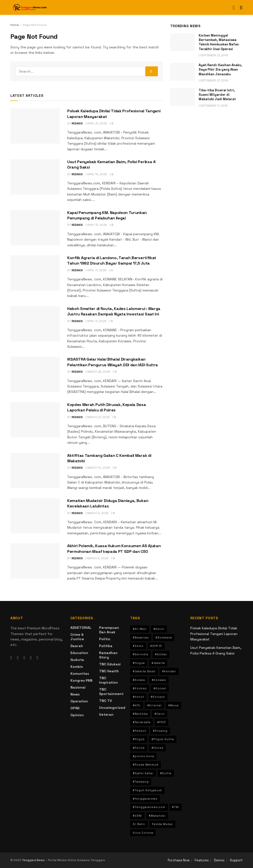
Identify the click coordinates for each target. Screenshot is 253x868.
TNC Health (109, 671)
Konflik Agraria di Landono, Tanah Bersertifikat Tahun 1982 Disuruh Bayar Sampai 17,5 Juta (112, 260)
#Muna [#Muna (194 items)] (173, 705)
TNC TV (105, 701)
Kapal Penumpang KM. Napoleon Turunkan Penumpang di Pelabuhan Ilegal (107, 215)
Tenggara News (34, 860)
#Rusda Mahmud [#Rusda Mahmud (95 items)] (146, 765)
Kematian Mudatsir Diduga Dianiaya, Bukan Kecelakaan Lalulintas (108, 503)
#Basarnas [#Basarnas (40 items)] (141, 637)
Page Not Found (35, 25)
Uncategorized (112, 708)
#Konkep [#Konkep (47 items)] (140, 688)
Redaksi (77, 123)
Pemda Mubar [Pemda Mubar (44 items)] (162, 824)
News (75, 694)
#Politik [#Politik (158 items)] (139, 748)
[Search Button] (152, 71)
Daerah (77, 646)
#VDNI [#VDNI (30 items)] (137, 816)
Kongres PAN (81, 680)
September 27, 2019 (213, 55)
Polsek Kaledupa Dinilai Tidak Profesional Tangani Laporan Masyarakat (214, 634)
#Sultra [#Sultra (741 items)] (166, 773)
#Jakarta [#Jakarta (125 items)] (158, 663)
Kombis (77, 667)
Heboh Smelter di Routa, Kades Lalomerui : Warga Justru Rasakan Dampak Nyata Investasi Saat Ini (114, 311)
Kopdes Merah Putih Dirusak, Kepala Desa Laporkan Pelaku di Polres (107, 407)
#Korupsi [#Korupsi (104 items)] (158, 697)
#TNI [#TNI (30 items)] (176, 807)
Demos (219, 860)
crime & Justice (77, 637)
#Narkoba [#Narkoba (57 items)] (140, 714)
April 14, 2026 (96, 174)
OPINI (75, 708)
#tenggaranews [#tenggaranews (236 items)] (145, 799)
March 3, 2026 (97, 558)
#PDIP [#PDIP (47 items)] (161, 722)
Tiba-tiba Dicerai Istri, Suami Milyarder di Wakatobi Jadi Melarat (217, 95)
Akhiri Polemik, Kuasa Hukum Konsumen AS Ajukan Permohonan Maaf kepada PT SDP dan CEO (114, 549)
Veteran (106, 714)
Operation (79, 701)
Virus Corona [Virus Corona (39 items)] (143, 833)
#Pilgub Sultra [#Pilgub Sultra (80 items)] (163, 739)
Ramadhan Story (108, 655)
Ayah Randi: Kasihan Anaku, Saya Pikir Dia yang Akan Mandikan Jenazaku (220, 69)
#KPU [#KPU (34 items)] (137, 705)
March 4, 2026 (97, 513)
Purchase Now (179, 860)
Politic (105, 639)
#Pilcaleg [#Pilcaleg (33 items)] (160, 731)
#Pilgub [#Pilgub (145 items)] (139, 739)
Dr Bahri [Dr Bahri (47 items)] (139, 824)
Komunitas (80, 674)
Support (236, 860)
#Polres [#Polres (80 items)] (157, 748)
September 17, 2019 (213, 106)
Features (202, 860)
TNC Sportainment (111, 692)
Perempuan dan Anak (109, 630)
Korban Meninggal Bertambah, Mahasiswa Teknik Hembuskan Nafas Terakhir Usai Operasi (219, 42)
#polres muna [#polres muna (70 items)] (143, 756)
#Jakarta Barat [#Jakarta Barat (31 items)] (144, 671)
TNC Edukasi (110, 664)
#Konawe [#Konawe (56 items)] (159, 680)
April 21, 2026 (96, 123)
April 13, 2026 (96, 225)
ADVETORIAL (81, 628)
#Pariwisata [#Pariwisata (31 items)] (142, 722)
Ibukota (77, 660)
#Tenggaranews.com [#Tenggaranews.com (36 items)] (149, 807)
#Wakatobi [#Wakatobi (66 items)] (157, 816)
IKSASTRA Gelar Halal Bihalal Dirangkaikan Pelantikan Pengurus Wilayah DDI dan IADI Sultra (113, 362)
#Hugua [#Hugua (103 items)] (139, 663)
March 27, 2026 (98, 417)
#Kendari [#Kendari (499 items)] (169, 671)
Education (79, 653)
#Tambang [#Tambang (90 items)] (141, 782)
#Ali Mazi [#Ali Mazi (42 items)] (140, 629)
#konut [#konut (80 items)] (138, 697)
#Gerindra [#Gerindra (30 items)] (140, 654)
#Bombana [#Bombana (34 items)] (164, 637)
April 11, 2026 (96, 270)
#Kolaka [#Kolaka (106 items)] (139, 680)
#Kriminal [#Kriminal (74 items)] (154, 705)
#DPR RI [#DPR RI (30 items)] (156, 646)
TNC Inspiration (108, 680)
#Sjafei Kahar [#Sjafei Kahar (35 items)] (143, 773)
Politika (106, 646)
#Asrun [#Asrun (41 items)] (159, 629)
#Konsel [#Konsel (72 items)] (160, 688)
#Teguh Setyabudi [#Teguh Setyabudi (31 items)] (147, 790)
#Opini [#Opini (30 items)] (160, 714)
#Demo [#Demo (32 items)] (138, 646)
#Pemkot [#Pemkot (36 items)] (139, 731)
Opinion (77, 715)
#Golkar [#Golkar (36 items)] (161, 654)
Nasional (78, 687)
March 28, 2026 (98, 372)
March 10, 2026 (98, 468)
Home (15, 25)
